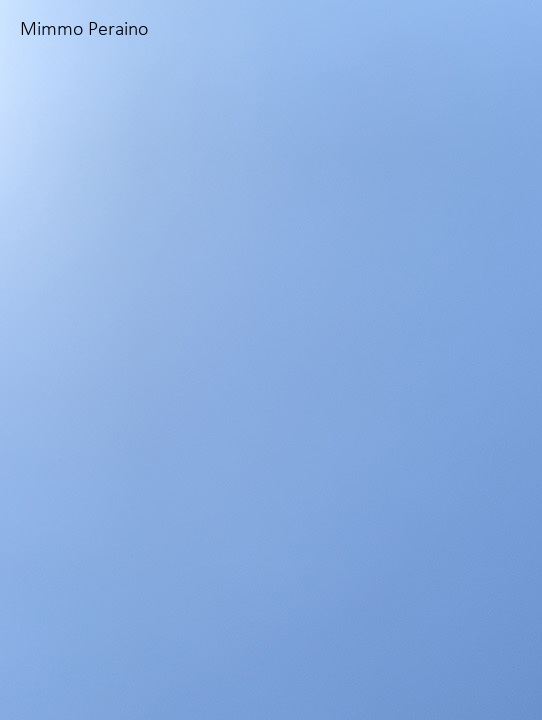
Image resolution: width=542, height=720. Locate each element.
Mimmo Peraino (84, 30)
